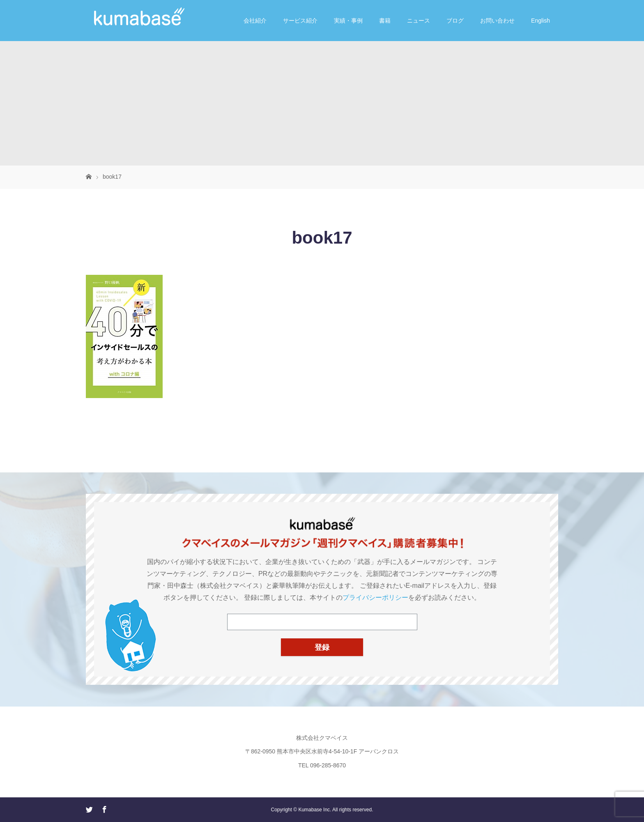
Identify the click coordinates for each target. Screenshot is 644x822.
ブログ (455, 21)
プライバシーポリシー (375, 598)
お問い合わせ (497, 21)
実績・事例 (348, 21)
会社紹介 (255, 21)
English (540, 21)
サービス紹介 (300, 21)
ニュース (419, 21)
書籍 (385, 21)
